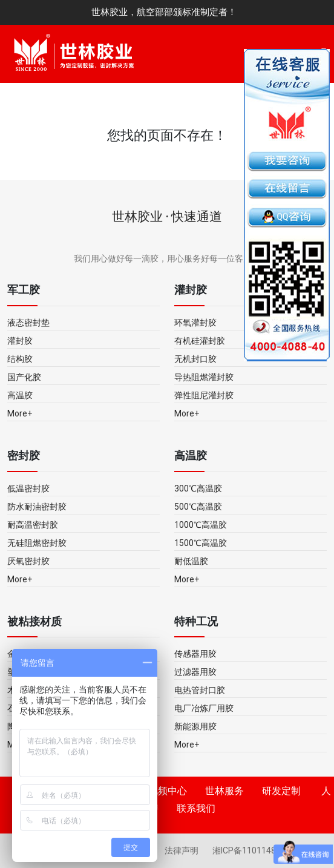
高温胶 (20, 395)
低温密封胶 (28, 488)
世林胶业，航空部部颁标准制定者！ (164, 12)
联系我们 (196, 808)
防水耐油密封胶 (37, 507)
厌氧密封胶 (28, 561)
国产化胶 (24, 377)
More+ (20, 413)
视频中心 (168, 791)
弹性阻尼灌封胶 (204, 395)
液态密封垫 (28, 323)
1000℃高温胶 (201, 525)
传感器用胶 (195, 654)
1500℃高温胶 (201, 543)
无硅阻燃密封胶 (37, 543)
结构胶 (20, 359)
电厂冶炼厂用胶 (204, 708)
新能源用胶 (195, 726)
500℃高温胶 (198, 507)
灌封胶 (20, 341)
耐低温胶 (191, 561)
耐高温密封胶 (33, 525)
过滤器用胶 (195, 672)
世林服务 (224, 791)
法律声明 (182, 850)
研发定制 (281, 791)
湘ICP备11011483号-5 (255, 850)
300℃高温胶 (198, 488)
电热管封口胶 (200, 690)
